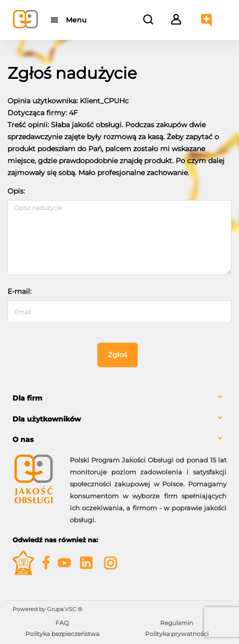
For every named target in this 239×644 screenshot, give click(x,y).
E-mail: (19, 291)
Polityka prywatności (177, 634)
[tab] (119, 398)
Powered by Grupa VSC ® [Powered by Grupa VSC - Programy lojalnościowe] (47, 609)
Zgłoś (118, 355)
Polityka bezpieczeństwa (62, 634)
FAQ (62, 623)
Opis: (16, 191)
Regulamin (177, 623)
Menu (76, 20)
